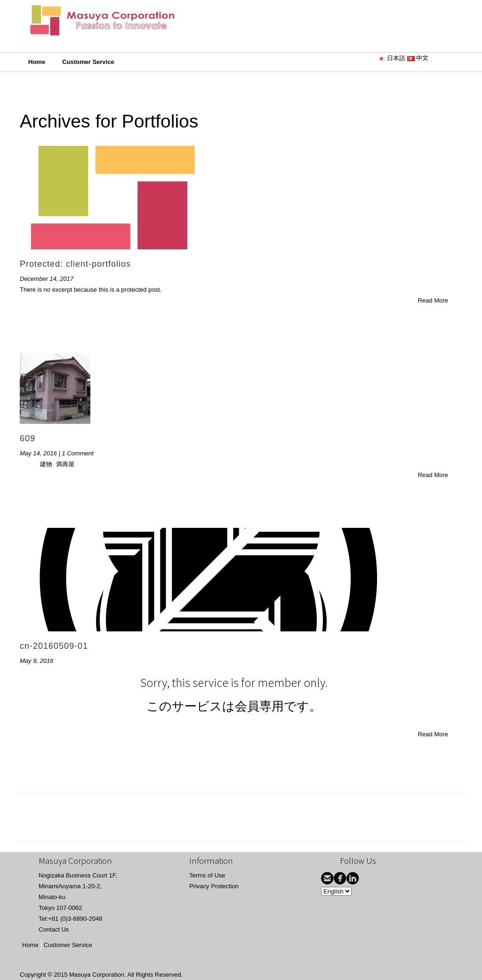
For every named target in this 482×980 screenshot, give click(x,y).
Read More (433, 300)
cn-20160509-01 (54, 646)
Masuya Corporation (97, 975)
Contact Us (54, 929)
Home (37, 62)
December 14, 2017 (47, 279)
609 (28, 438)
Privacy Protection (214, 886)
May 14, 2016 (38, 453)
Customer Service (88, 62)
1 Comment (77, 453)
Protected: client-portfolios (75, 264)
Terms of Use (207, 875)
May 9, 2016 (37, 661)
